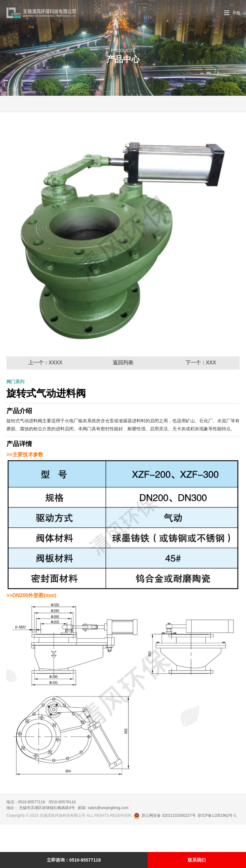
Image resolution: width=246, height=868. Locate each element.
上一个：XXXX (45, 390)
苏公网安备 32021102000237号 (165, 843)
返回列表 (123, 390)
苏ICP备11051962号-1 (217, 843)
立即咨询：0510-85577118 (74, 860)
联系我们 (197, 860)
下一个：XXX (201, 390)
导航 (236, 13)
